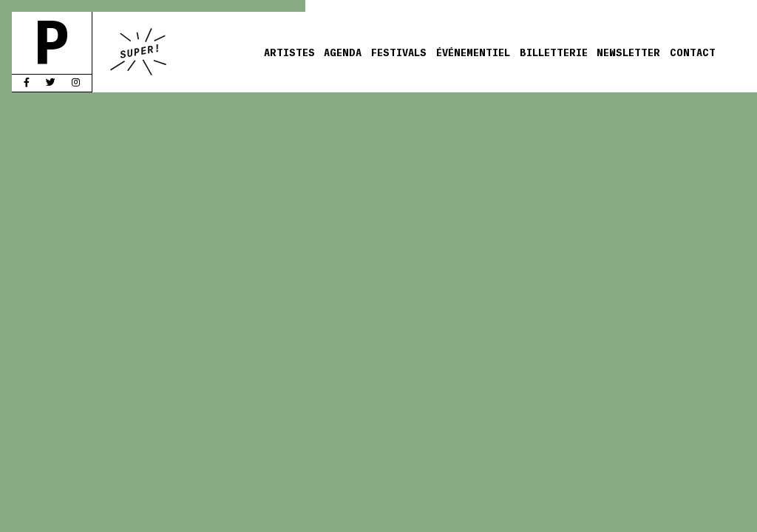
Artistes (289, 52)
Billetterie (554, 52)
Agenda (343, 52)
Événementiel (473, 52)
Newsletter (628, 52)
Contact (693, 52)
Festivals (399, 52)
